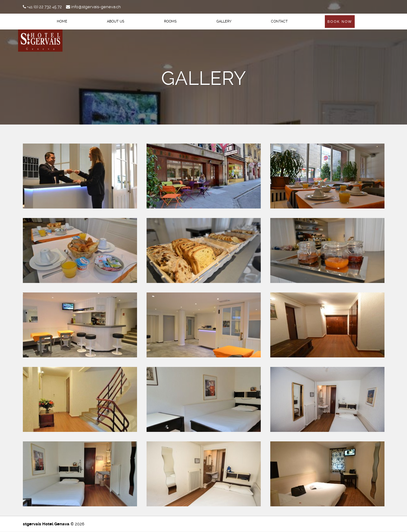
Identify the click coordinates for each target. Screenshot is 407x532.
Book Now (340, 22)
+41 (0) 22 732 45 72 (42, 7)
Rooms (170, 21)
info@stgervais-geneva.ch (93, 7)
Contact (279, 21)
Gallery (224, 21)
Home (62, 21)
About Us (116, 21)
